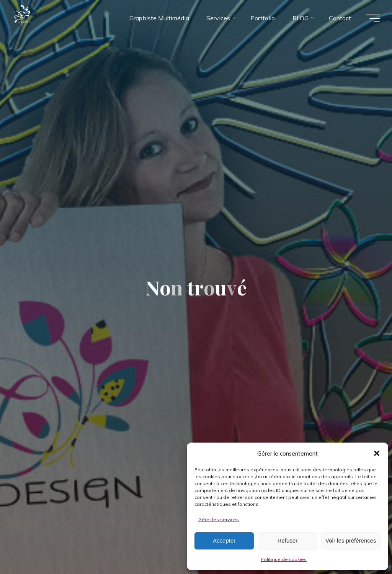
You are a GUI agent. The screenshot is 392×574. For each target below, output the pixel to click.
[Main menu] (373, 18)
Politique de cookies (284, 559)
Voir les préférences (351, 540)
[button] (377, 453)
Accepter (224, 540)
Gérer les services (219, 519)
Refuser (288, 540)
